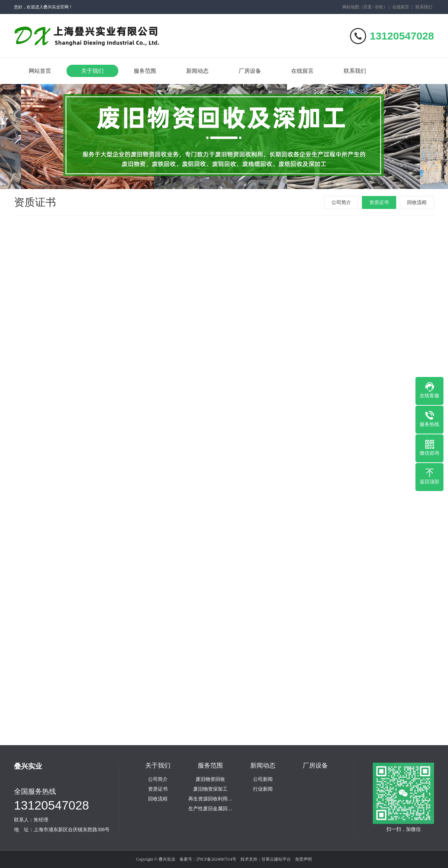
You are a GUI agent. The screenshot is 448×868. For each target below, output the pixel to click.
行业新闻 (263, 789)
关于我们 (92, 71)
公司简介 (341, 202)
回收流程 (417, 202)
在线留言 (401, 7)
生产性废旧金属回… (210, 809)
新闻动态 (197, 71)
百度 (367, 7)
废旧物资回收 (210, 779)
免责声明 (303, 859)
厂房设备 (250, 71)
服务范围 (145, 71)
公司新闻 (263, 779)
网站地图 (351, 7)
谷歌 (379, 7)
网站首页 (40, 71)
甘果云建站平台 (276, 859)
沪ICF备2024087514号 (216, 859)
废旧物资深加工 (210, 789)
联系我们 (424, 7)
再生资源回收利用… (210, 799)
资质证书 (379, 202)
